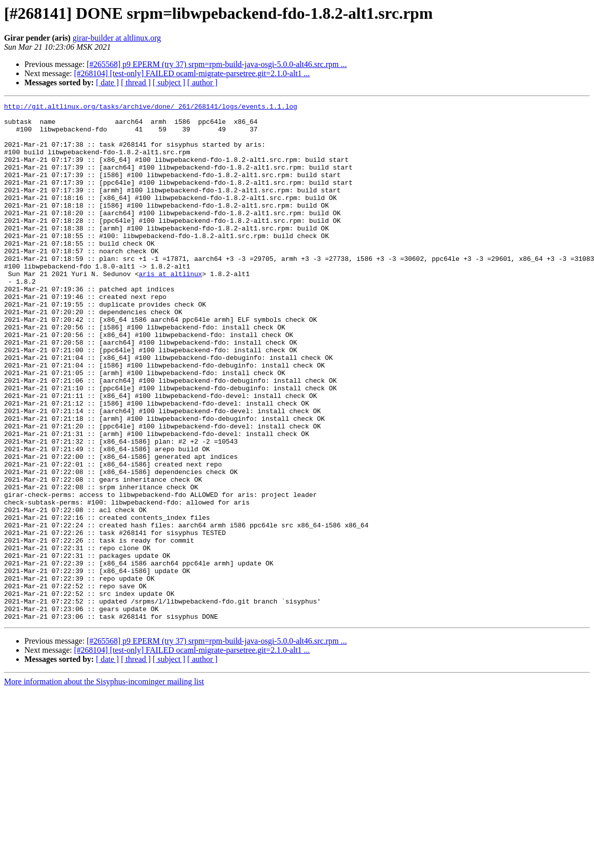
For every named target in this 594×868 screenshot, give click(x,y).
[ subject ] (169, 82)
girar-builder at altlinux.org (117, 38)
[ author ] (203, 82)
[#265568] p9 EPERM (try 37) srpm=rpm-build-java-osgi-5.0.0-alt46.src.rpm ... (217, 64)
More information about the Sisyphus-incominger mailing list (104, 785)
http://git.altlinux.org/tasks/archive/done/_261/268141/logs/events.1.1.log (151, 108)
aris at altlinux (170, 309)
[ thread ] (136, 82)
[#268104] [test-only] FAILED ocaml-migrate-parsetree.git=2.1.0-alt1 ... (192, 73)
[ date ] (107, 82)
